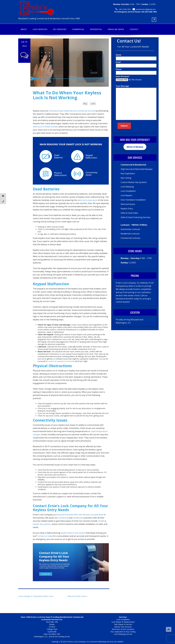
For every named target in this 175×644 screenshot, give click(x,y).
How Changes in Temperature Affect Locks (36, 596)
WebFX (120, 642)
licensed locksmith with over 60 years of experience (80, 515)
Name (119, 55)
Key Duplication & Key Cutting (123, 632)
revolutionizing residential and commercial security (72, 111)
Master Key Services (123, 627)
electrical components (87, 200)
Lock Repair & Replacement (123, 622)
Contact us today (45, 536)
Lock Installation (123, 619)
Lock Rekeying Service (123, 634)
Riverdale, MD (52, 622)
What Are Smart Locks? (77, 596)
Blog (85, 104)
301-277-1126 (125, 9)
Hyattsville (52, 632)
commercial (63, 518)
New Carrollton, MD (52, 634)
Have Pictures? (123, 76)
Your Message (123, 86)
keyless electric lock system (73, 533)
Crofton (52, 627)
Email (118, 62)
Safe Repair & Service (123, 624)
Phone (119, 69)
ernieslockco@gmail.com (146, 9)
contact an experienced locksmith (61, 361)
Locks (93, 104)
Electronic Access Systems (123, 629)
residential (78, 518)
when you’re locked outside (45, 127)
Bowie (52, 624)
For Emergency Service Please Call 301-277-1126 (136, 12)
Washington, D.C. (41, 636)
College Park (52, 629)
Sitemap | (56, 642)
